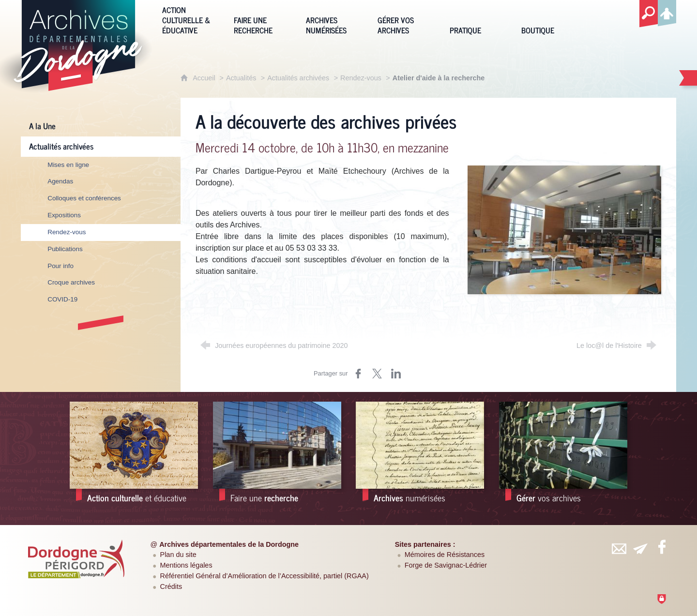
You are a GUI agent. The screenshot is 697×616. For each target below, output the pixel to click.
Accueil (205, 78)
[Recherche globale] (649, 14)
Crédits (171, 586)
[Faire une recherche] (262, 19)
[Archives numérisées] (334, 19)
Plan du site (178, 555)
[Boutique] (550, 19)
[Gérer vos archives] (406, 19)
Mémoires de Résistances (445, 555)
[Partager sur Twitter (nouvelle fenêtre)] (377, 374)
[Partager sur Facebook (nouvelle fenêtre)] (358, 374)
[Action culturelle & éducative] (191, 19)
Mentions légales (186, 565)
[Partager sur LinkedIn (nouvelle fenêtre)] (396, 374)
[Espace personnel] (667, 12)
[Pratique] (478, 19)
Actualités (241, 78)
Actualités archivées (298, 78)
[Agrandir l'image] (564, 229)
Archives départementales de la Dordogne (229, 544)
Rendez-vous (361, 78)
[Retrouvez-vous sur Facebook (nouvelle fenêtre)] (662, 547)
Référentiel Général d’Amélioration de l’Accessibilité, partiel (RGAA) (265, 576)
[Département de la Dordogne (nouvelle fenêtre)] (76, 559)
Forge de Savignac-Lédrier (446, 565)
